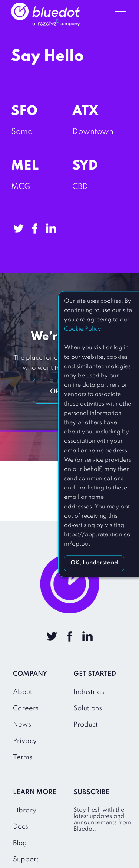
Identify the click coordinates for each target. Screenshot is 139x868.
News (22, 725)
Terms (23, 757)
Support (26, 859)
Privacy (25, 741)
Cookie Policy (83, 329)
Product (86, 725)
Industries (89, 692)
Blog (20, 843)
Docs (21, 827)
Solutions (88, 708)
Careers (26, 708)
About (23, 692)
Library (25, 810)
